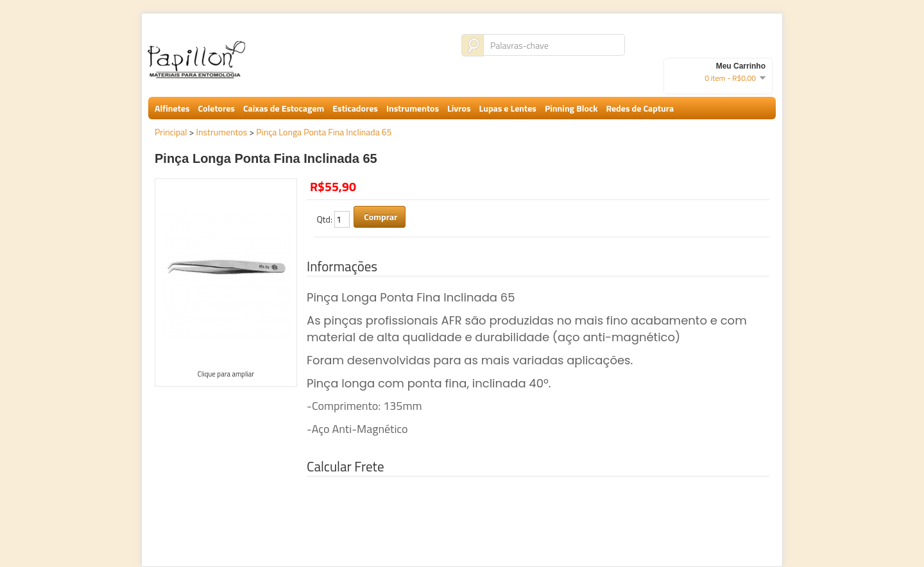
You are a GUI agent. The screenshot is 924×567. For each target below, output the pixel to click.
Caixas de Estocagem (284, 108)
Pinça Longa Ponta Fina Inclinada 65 (324, 132)
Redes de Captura (640, 108)
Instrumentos (413, 108)
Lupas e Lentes (508, 108)
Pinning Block (571, 108)
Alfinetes (172, 108)
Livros (459, 108)
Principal (171, 132)
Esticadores (355, 108)
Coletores (217, 108)
